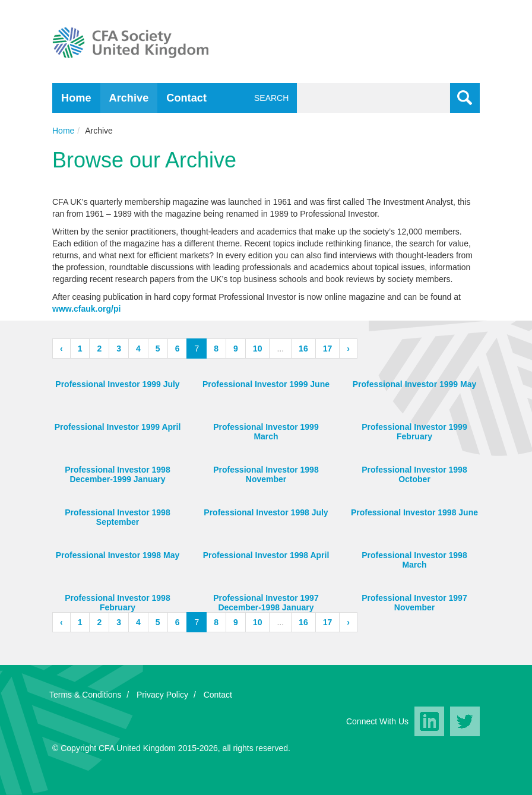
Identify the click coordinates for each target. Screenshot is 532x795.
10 (258, 349)
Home (76, 98)
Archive (129, 98)
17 (328, 349)
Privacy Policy (162, 695)
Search (269, 98)
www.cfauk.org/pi (86, 309)
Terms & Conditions (85, 695)
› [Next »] (348, 349)
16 (303, 349)
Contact (186, 98)
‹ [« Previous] (61, 349)
